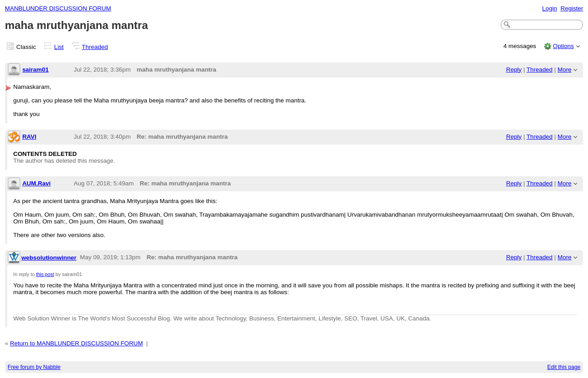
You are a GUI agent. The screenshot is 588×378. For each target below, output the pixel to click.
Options (563, 46)
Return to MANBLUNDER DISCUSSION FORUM (76, 343)
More (565, 70)
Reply (514, 70)
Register (572, 8)
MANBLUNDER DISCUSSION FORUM (58, 8)
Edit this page (564, 367)
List (59, 47)
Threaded (95, 47)
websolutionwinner (49, 258)
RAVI (29, 137)
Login (550, 8)
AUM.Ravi (36, 183)
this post (45, 274)
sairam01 (35, 70)
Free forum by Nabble (34, 367)
